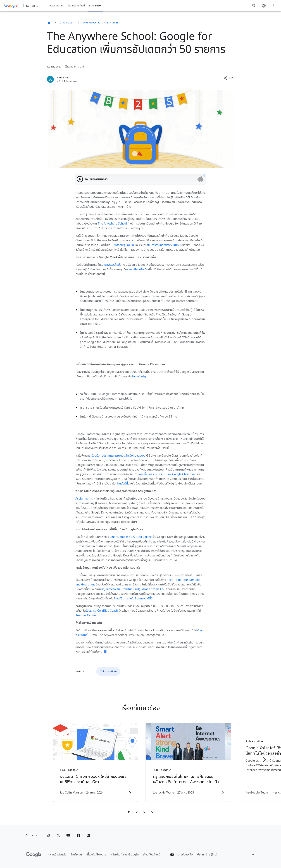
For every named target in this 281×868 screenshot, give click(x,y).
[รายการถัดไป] (264, 759)
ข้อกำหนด (76, 855)
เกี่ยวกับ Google (96, 855)
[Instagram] (48, 835)
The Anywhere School (112, 224)
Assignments (84, 499)
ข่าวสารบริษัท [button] (96, 6)
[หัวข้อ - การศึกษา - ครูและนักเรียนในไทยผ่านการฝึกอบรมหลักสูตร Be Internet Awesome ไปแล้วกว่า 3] (187, 762)
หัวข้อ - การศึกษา (108, 671)
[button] (229, 78)
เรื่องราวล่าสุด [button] (56, 6)
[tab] (129, 812)
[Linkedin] (88, 835)
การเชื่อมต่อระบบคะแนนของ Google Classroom (168, 474)
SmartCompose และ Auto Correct (131, 537)
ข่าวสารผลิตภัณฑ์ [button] (76, 6)
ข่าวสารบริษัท (67, 23)
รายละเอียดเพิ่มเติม (137, 269)
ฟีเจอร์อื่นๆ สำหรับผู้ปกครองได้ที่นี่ (133, 599)
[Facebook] (78, 835)
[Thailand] (49, 23)
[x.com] (58, 835)
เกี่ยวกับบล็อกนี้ (152, 855)
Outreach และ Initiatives (101, 23)
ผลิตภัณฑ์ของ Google (125, 855)
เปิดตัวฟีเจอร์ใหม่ (110, 265)
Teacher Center (86, 615)
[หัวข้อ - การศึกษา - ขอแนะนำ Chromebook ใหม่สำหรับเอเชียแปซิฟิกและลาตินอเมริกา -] (94, 762)
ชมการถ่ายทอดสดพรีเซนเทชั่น (165, 245)
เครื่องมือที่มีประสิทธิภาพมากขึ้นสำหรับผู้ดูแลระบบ (117, 456)
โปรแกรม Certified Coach (102, 611)
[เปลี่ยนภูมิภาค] (226, 855)
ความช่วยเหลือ (181, 855)
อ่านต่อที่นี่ (122, 484)
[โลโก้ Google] (34, 855)
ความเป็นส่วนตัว (57, 855)
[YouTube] (68, 835)
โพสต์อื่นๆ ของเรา (124, 245)
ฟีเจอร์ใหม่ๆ (139, 377)
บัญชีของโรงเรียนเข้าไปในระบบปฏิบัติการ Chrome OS (132, 589)
